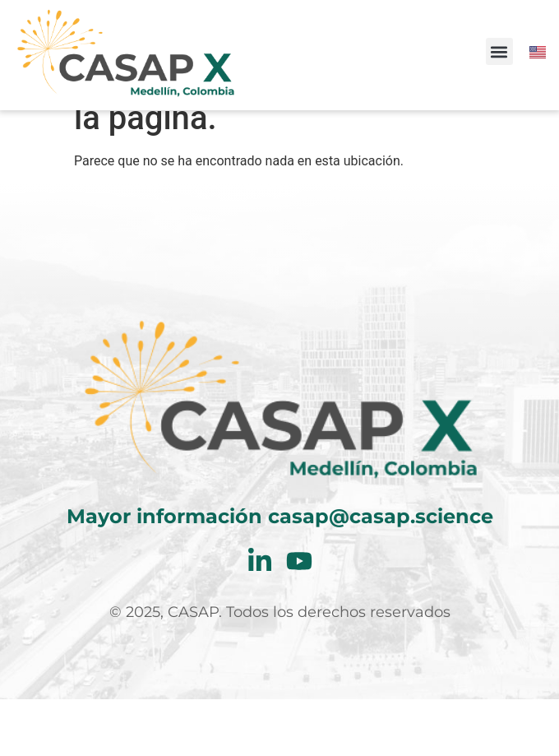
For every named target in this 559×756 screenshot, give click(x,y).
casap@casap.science (381, 573)
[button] (499, 51)
